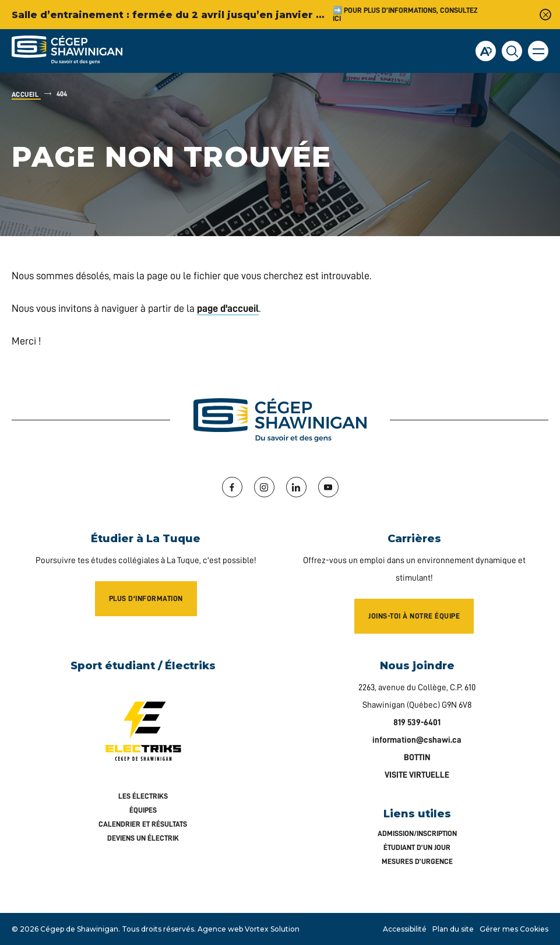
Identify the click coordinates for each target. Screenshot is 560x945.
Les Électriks (143, 796)
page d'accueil (228, 308)
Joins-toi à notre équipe (414, 616)
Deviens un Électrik (143, 838)
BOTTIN (417, 758)
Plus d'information (146, 598)
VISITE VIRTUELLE (417, 775)
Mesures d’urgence (417, 861)
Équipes (143, 810)
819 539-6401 (417, 723)
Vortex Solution (272, 929)
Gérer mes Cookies (514, 929)
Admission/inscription (417, 833)
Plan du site (453, 929)
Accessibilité (405, 929)
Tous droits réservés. (159, 929)
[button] (538, 51)
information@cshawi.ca (417, 740)
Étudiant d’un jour (417, 847)
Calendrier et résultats (143, 824)
